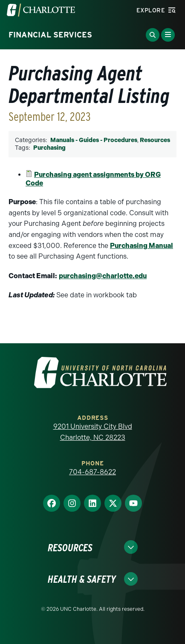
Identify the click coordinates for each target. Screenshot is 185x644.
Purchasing (49, 148)
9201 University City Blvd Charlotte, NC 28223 (93, 432)
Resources (155, 140)
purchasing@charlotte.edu (103, 276)
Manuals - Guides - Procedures (94, 140)
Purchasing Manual (142, 246)
